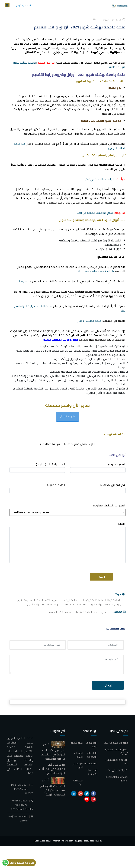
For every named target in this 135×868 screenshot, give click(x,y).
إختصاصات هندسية (91, 772)
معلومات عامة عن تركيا (116, 743)
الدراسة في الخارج (78, 765)
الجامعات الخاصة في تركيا (99, 179)
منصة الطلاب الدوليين (89, 321)
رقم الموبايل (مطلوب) (98, 488)
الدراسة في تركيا (70, 600)
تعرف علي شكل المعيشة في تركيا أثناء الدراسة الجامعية (52, 769)
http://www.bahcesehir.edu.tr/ (96, 271)
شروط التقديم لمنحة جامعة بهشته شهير (37, 600)
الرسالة (67, 542)
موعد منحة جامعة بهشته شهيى (43, 604)
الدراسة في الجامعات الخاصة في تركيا (102, 600)
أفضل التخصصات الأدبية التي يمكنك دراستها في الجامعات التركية (52, 787)
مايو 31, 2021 (114, 20)
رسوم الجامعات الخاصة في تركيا (95, 213)
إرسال (108, 685)
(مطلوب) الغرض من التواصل (109, 505)
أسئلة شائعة (77, 743)
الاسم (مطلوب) (98, 467)
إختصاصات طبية (78, 782)
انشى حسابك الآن (67, 416)
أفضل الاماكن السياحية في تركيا (116, 751)
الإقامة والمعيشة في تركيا (117, 762)
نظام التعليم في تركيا (118, 770)
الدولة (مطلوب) (37, 488)
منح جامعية (100, 612)
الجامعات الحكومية (92, 755)
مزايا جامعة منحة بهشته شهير (105, 604)
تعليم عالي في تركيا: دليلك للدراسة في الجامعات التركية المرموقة (53, 751)
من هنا (23, 281)
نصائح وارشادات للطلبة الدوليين (117, 779)
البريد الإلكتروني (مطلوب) (37, 467)
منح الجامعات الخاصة (75, 604)
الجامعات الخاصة (79, 755)
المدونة (53, 612)
